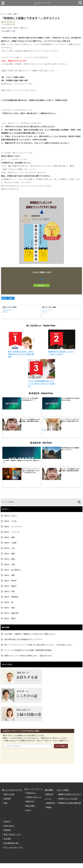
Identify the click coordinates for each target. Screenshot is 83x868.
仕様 (5, 760)
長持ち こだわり (11, 473)
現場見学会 (52, 760)
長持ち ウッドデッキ (13, 484)
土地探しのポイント (34, 755)
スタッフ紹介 (64, 747)
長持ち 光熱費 (10, 500)
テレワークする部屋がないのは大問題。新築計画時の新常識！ (29, 608)
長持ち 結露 (10, 565)
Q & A (29, 768)
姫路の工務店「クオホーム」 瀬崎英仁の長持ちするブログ (37, 866)
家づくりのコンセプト (12, 747)
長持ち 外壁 (10, 522)
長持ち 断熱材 (10, 538)
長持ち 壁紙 (10, 516)
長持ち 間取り (8, 299)
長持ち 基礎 (10, 511)
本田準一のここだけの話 (69, 756)
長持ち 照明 (10, 549)
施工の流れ (31, 763)
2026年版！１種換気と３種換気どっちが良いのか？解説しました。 (31, 591)
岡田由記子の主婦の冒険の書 (70, 760)
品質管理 (7, 756)
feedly (41, 286)
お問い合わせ (9, 783)
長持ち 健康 (10, 495)
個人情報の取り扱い (11, 800)
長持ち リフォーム (12, 489)
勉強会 (50, 765)
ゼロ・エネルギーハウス (13, 805)
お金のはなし (32, 750)
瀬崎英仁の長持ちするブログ (70, 752)
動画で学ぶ (31, 759)
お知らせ (7, 779)
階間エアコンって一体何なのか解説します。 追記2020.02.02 (28, 613)
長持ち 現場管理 (11, 554)
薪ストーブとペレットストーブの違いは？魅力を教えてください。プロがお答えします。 (39, 602)
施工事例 (50, 747)
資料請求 (7, 788)
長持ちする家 (9, 752)
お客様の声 (50, 752)
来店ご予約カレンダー (12, 792)
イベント (49, 756)
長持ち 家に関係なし (13, 527)
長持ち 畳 (9, 560)
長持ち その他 (10, 479)
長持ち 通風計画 (11, 570)
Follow (42, 279)
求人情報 (7, 796)
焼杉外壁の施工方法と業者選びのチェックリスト (23, 597)
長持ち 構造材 (10, 543)
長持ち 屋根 (10, 533)
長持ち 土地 (10, 506)
